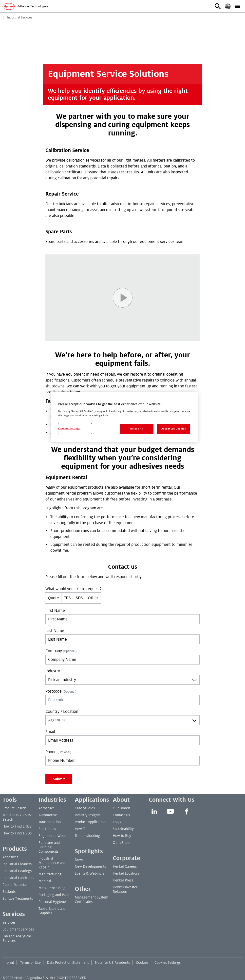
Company (61, 651)
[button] (218, 6)
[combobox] (122, 680)
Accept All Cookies (174, 429)
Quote (53, 598)
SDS (79, 598)
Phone (58, 752)
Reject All (137, 429)
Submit (59, 779)
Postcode (61, 691)
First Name (55, 611)
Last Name (55, 631)
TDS (67, 598)
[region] (124, 417)
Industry (53, 671)
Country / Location (62, 712)
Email (50, 732)
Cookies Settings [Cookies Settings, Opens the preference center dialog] (69, 428)
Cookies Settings (168, 963)
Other (93, 598)
